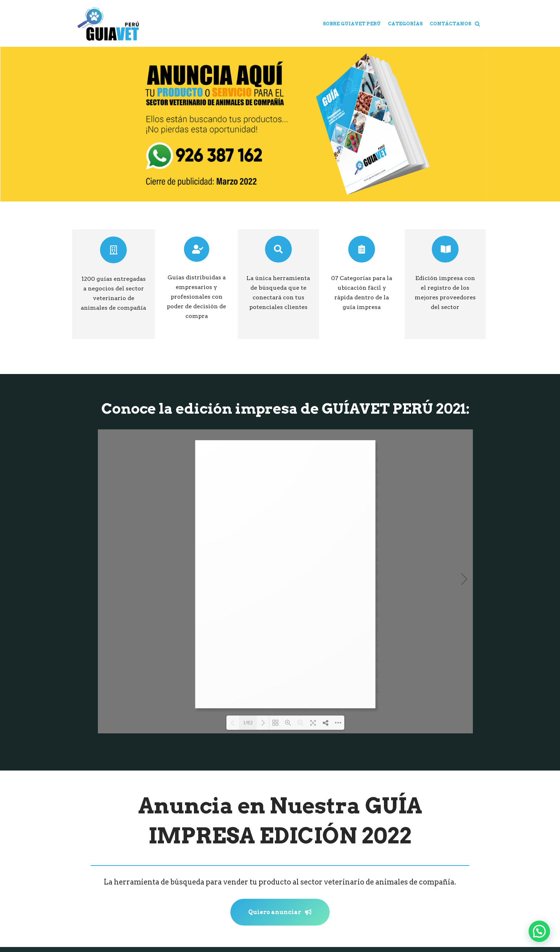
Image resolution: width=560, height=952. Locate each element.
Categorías (405, 24)
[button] (477, 24)
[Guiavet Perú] (108, 24)
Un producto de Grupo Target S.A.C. (279, 932)
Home (307, 24)
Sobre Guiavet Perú (352, 24)
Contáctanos (450, 24)
